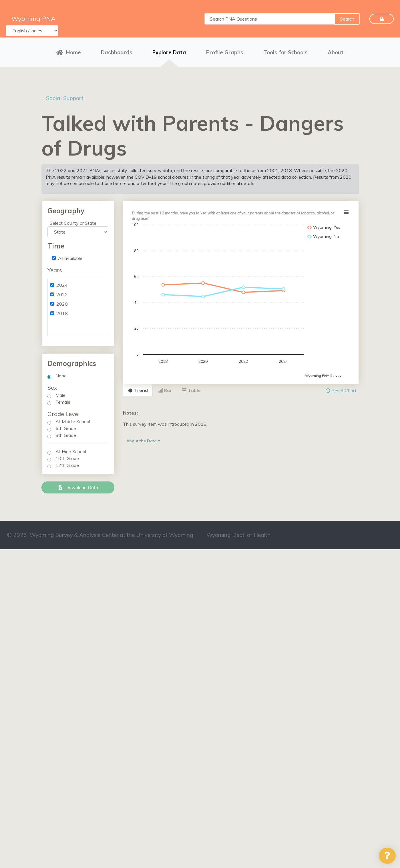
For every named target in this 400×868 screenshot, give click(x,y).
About (336, 52)
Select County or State (73, 222)
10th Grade (67, 458)
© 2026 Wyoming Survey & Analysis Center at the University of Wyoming (100, 534)
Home (69, 52)
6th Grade (66, 428)
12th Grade (67, 465)
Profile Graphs (225, 52)
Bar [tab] (165, 390)
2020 (62, 303)
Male (60, 395)
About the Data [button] (143, 440)
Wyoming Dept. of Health (238, 534)
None (61, 375)
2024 (62, 284)
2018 (62, 313)
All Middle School (73, 421)
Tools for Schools (285, 52)
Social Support (66, 97)
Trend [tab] (138, 390)
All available (70, 258)
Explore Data (169, 52)
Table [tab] (191, 390)
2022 (62, 294)
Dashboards (117, 52)
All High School (71, 451)
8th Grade (66, 435)
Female (63, 401)
